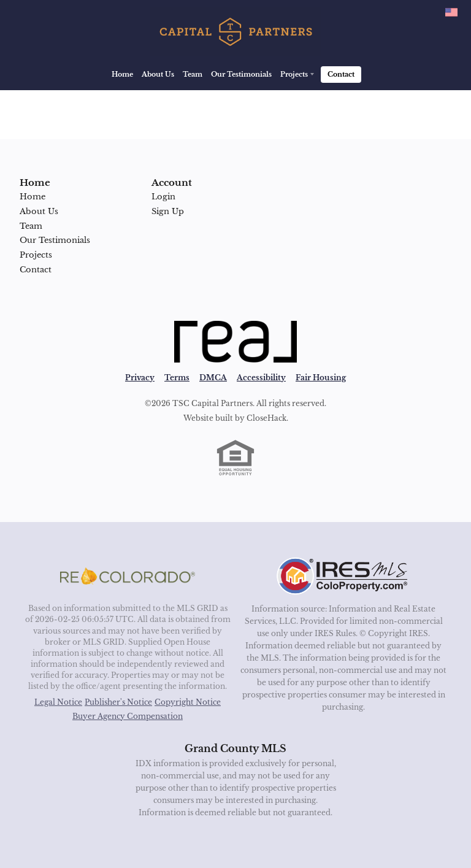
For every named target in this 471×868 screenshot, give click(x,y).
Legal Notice (58, 702)
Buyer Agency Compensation (128, 716)
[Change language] (451, 12)
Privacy (140, 378)
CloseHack (266, 418)
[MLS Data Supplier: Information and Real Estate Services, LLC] (343, 576)
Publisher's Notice (118, 702)
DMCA (213, 378)
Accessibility (261, 378)
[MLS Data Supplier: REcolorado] (128, 576)
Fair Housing (321, 378)
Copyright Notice (188, 702)
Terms (177, 378)
